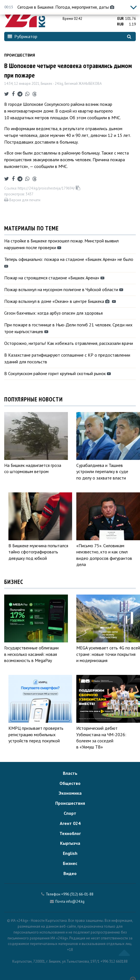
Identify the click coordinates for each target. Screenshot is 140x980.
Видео (70, 873)
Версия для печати (22, 200)
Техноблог (70, 833)
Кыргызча (70, 843)
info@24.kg (75, 901)
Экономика (70, 793)
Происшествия (20, 55)
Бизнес (70, 863)
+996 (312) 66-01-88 (77, 894)
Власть (70, 773)
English (70, 853)
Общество (70, 783)
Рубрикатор (22, 36)
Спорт (70, 813)
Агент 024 (70, 823)
